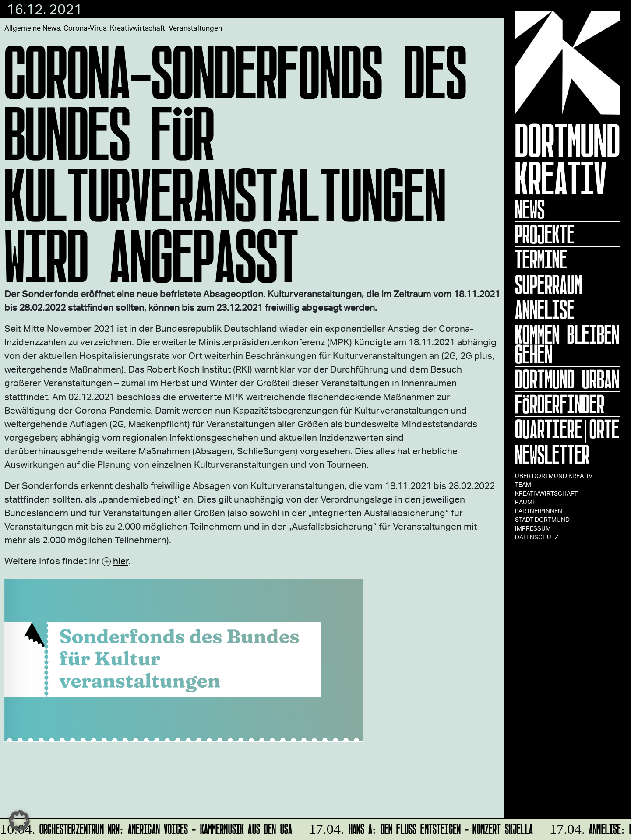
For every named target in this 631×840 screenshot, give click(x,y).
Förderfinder (560, 404)
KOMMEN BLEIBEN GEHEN (567, 344)
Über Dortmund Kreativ (554, 476)
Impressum (533, 528)
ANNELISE (545, 309)
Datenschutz (537, 537)
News (530, 209)
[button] (19, 821)
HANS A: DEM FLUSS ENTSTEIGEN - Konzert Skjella (419, 828)
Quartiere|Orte (567, 429)
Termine (541, 259)
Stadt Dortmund (542, 519)
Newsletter (552, 454)
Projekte (545, 234)
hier (121, 561)
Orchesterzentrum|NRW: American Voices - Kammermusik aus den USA (146, 828)
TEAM (523, 484)
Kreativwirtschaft (546, 493)
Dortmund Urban (567, 379)
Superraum (548, 285)
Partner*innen (539, 511)
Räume (525, 502)
